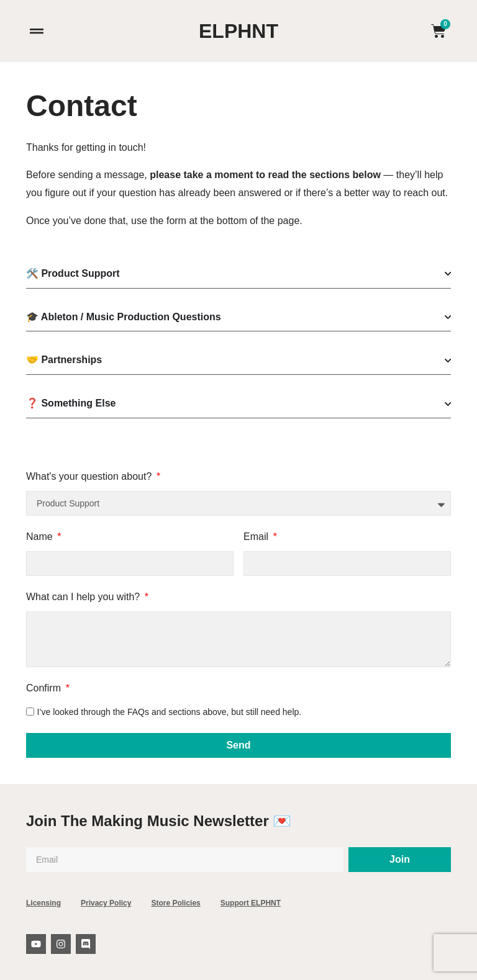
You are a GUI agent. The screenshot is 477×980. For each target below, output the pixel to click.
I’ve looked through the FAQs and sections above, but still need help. (169, 711)
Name (41, 537)
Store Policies (175, 903)
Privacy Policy (106, 903)
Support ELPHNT (251, 903)
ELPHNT (238, 31)
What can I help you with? (84, 597)
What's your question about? (90, 476)
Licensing (43, 903)
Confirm (45, 688)
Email (257, 537)
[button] (36, 31)
